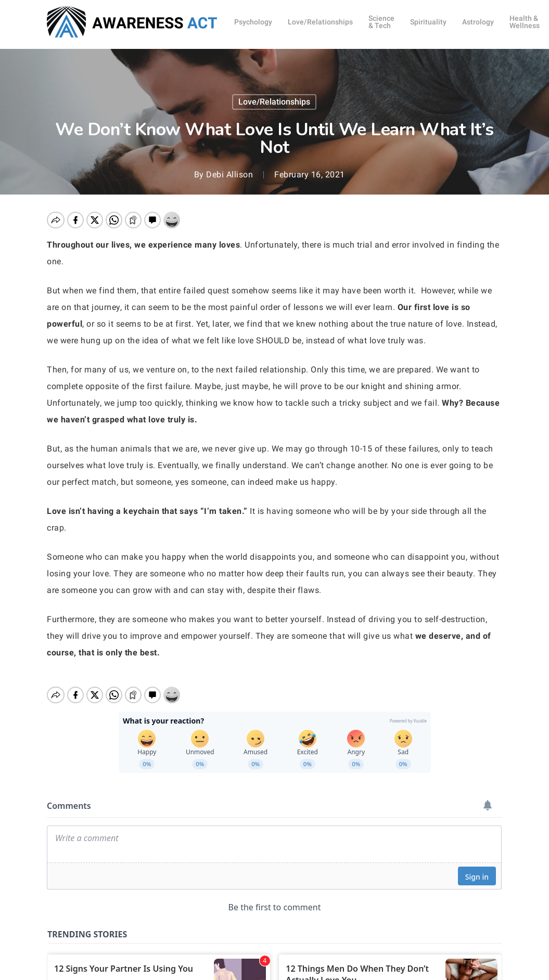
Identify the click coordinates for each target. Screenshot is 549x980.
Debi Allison (229, 175)
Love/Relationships (274, 102)
